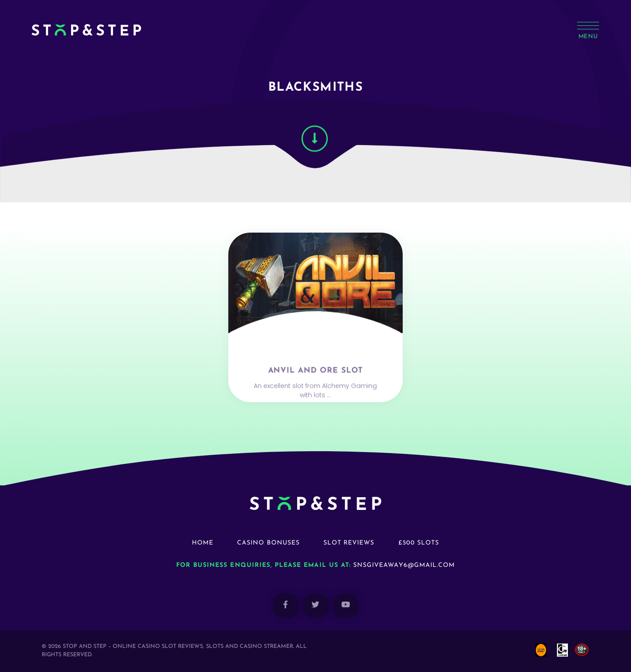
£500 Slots (419, 543)
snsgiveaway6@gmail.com (404, 565)
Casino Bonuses (268, 543)
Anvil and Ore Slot (316, 392)
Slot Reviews (349, 543)
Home (203, 543)
